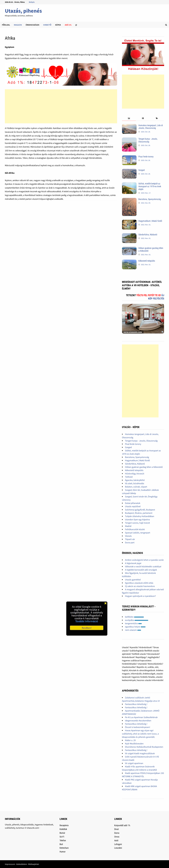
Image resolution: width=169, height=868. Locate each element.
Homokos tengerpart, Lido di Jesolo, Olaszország (151, 127)
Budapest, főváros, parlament (139, 513)
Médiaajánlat (33, 864)
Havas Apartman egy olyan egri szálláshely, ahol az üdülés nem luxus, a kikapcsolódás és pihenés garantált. (140, 734)
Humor (63, 852)
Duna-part (130, 542)
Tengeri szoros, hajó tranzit (137, 523)
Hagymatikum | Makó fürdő (150, 221)
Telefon (63, 840)
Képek (58, 25)
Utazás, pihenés (23, 11)
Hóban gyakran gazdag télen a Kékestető (144, 467)
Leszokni (118, 848)
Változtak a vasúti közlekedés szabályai (143, 566)
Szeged (142, 170)
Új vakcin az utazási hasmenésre (140, 586)
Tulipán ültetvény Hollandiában (140, 516)
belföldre (134, 617)
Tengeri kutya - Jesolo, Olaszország (148, 140)
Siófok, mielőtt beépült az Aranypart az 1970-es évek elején (150, 186)
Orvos (117, 837)
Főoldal (6, 25)
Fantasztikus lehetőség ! (136, 704)
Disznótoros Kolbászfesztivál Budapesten (144, 747)
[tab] (129, 118)
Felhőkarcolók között (135, 529)
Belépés (32, 2)
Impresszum (10, 864)
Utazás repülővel (133, 506)
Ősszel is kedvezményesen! (138, 727)
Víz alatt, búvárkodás (135, 483)
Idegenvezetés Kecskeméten (138, 721)
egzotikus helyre (135, 627)
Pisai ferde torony (146, 157)
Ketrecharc (64, 848)
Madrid (128, 526)
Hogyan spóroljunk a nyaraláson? (140, 596)
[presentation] (129, 118)
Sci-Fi (62, 837)
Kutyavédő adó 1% (122, 825)
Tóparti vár (130, 539)
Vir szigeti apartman (134, 763)
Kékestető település (147, 261)
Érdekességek (33, 25)
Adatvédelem (22, 864)
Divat (116, 829)
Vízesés (128, 536)
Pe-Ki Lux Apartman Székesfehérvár (141, 717)
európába (137, 620)
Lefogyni (118, 844)
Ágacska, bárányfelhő (135, 480)
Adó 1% (68, 25)
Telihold (129, 477)
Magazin (18, 25)
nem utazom (133, 630)
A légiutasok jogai (133, 563)
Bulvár (62, 833)
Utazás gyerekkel (133, 580)
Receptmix (64, 825)
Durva (117, 833)
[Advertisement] (61, 106)
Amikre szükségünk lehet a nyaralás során (144, 560)
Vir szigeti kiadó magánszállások (140, 753)
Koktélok (63, 829)
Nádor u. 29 (130, 740)
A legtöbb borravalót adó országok (141, 570)
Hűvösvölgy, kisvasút (135, 474)
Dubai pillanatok (133, 503)
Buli (61, 844)
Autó (116, 840)
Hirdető (47, 25)
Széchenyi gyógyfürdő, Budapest (140, 510)
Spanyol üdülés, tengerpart (138, 533)
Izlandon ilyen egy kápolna (137, 519)
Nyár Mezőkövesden (134, 744)
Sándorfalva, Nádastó (148, 235)
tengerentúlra (133, 623)
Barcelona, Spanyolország (150, 199)
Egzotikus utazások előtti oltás (139, 583)
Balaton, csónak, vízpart (136, 487)
